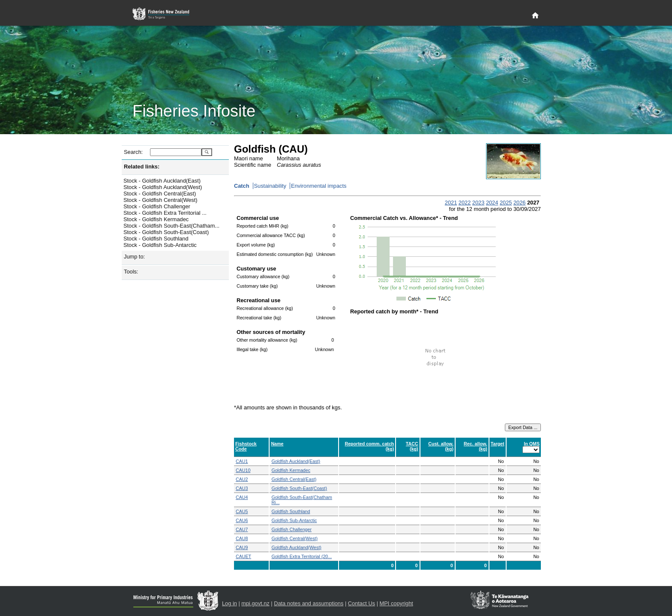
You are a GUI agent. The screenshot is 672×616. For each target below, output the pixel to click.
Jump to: (134, 257)
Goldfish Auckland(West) (296, 547)
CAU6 (242, 520)
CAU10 (243, 470)
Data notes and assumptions (309, 603)
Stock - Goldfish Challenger (157, 206)
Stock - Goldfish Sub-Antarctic (160, 245)
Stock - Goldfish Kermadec (156, 219)
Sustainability (270, 186)
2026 (519, 203)
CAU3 (242, 488)
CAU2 (242, 479)
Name (277, 444)
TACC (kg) (412, 446)
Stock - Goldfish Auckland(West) (163, 187)
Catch (242, 186)
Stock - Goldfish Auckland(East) (162, 181)
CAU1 (242, 461)
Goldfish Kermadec (291, 470)
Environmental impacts (319, 186)
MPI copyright (396, 603)
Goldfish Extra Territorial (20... (301, 556)
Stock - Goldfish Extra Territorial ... (165, 213)
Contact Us (361, 603)
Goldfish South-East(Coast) (299, 488)
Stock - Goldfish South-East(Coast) (166, 232)
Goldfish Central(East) (294, 479)
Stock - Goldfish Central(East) (160, 194)
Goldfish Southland (291, 511)
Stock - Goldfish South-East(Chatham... (171, 226)
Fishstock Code (246, 446)
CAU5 (242, 511)
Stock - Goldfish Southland (156, 239)
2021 (451, 203)
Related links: (142, 167)
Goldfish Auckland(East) (296, 461)
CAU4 (242, 497)
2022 (465, 203)
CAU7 (242, 529)
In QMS (532, 444)
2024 (492, 203)
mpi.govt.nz (255, 603)
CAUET (243, 556)
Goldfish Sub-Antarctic (294, 520)
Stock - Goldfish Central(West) (160, 200)
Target (498, 444)
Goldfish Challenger (291, 529)
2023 (478, 203)
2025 (506, 203)
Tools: (131, 272)
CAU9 (242, 547)
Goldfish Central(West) (294, 538)
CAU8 (242, 538)
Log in (229, 603)
